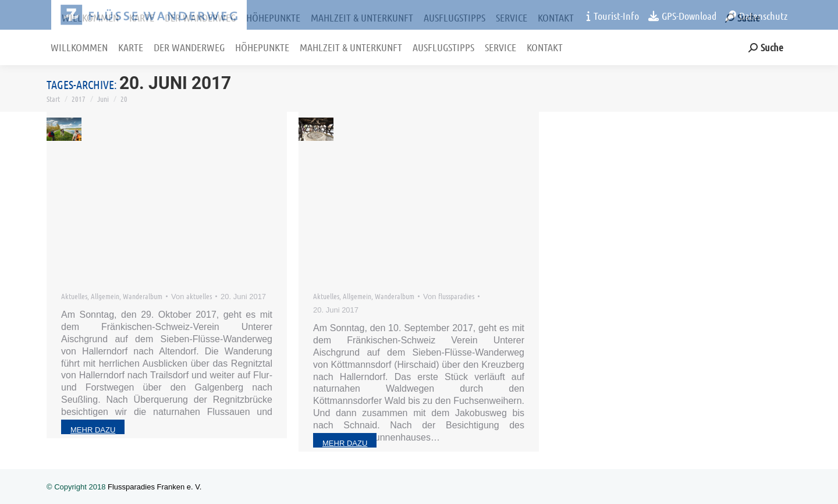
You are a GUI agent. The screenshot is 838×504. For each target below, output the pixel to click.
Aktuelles (74, 296)
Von (191, 296)
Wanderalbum (143, 296)
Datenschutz (757, 16)
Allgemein (105, 296)
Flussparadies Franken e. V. (155, 487)
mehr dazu (93, 430)
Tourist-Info (613, 16)
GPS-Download (682, 16)
